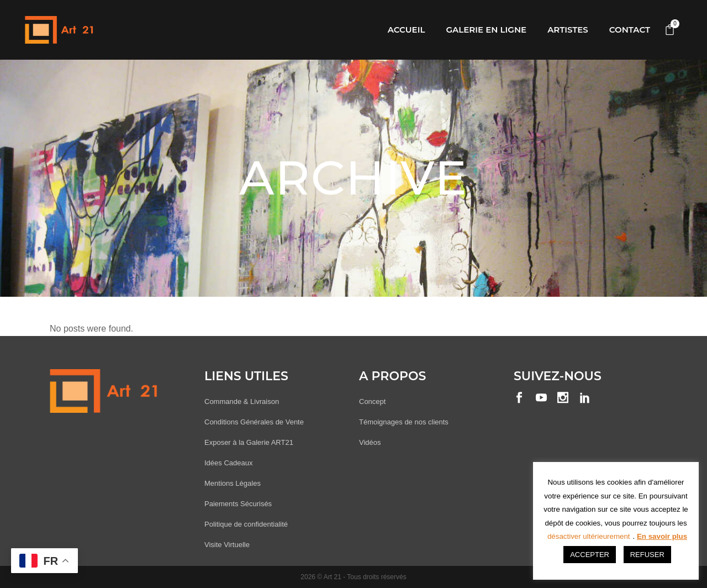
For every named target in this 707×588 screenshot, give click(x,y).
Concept (372, 401)
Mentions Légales (233, 483)
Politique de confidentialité (246, 524)
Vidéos (370, 442)
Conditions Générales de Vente (254, 422)
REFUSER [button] (647, 555)
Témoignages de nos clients (404, 422)
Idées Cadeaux (228, 463)
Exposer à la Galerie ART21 (249, 442)
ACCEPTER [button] (590, 555)
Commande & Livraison (242, 401)
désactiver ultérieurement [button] (589, 536)
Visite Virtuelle (227, 545)
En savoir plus (662, 536)
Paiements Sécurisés (238, 504)
